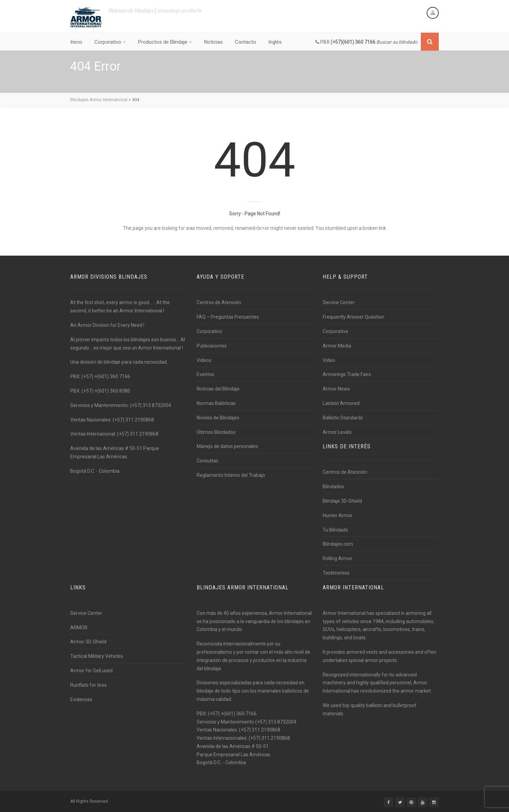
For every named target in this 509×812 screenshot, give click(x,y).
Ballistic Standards (343, 418)
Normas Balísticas (216, 403)
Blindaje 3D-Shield (342, 501)
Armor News (336, 389)
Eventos (205, 374)
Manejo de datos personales (227, 446)
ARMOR (79, 628)
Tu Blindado (335, 530)
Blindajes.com (338, 544)
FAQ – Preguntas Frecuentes (228, 317)
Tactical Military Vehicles (97, 656)
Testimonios (336, 573)
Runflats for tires (89, 685)
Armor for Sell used (91, 671)
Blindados (333, 487)
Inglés (275, 42)
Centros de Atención (219, 302)
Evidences (81, 699)
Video (329, 360)
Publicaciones (212, 346)
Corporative (335, 331)
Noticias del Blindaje (218, 389)
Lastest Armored (341, 403)
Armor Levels (337, 432)
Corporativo (110, 42)
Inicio (76, 42)
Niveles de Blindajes (218, 418)
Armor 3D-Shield (88, 642)
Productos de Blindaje (165, 42)
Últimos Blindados (216, 432)
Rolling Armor (337, 558)
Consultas (207, 461)
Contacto (246, 42)
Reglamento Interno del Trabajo (231, 475)
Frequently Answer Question (354, 317)
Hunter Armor (338, 515)
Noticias (214, 42)
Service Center (339, 302)
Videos (204, 360)
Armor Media (337, 346)
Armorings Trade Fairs (347, 374)
